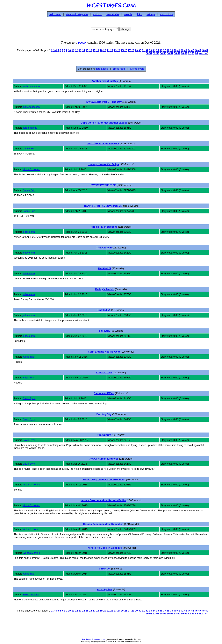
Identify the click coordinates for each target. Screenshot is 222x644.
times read (119, 69)
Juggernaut (29, 357)
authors (97, 14)
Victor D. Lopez (31, 169)
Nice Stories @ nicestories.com (94, 639)
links (139, 14)
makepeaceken (31, 86)
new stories (113, 14)
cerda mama (30, 128)
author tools (167, 14)
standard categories (77, 14)
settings (151, 14)
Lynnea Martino (31, 553)
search (128, 14)
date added (102, 69)
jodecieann (29, 232)
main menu (55, 14)
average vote (137, 69)
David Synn (29, 398)
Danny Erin (29, 149)
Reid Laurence (31, 594)
